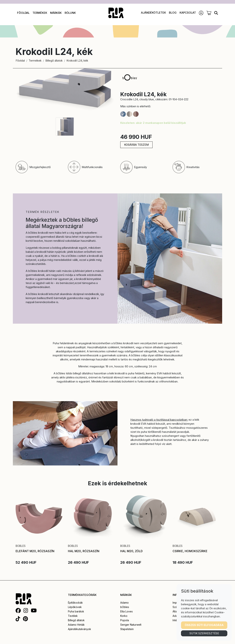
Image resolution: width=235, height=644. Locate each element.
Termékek (40, 13)
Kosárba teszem (136, 145)
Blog (173, 13)
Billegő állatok (54, 61)
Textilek (73, 616)
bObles (125, 607)
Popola (125, 620)
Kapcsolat (188, 13)
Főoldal (23, 13)
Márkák (56, 13)
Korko (124, 616)
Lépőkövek (75, 607)
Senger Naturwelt (131, 625)
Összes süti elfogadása (204, 625)
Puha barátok (76, 611)
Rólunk (70, 13)
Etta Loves (126, 611)
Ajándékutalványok (79, 629)
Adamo (124, 603)
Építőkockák (75, 603)
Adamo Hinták (76, 625)
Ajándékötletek (153, 13)
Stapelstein (127, 629)
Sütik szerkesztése (204, 633)
